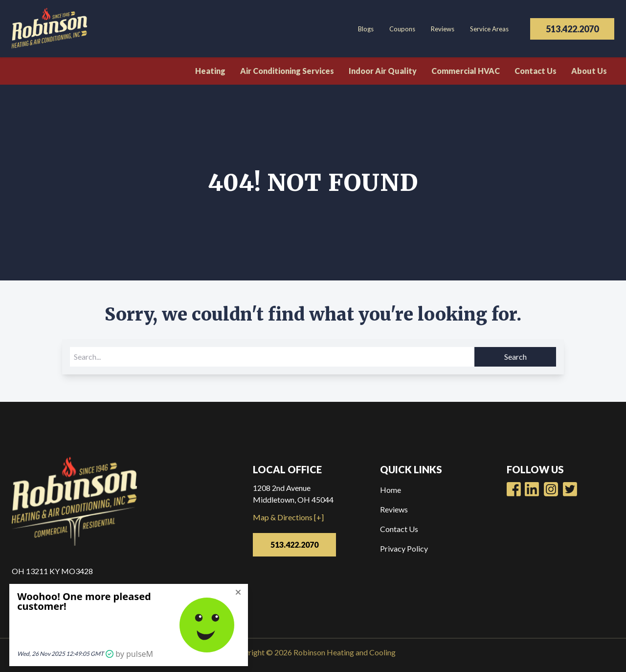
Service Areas (489, 29)
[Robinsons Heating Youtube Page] (532, 489)
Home (391, 490)
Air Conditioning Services (287, 71)
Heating (210, 71)
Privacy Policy (404, 548)
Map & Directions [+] (288, 517)
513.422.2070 (572, 29)
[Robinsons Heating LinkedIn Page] (551, 489)
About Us (589, 71)
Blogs (366, 29)
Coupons (402, 29)
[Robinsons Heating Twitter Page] (570, 489)
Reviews (443, 29)
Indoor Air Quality (383, 71)
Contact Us (536, 71)
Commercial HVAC (466, 71)
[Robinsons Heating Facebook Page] (514, 489)
